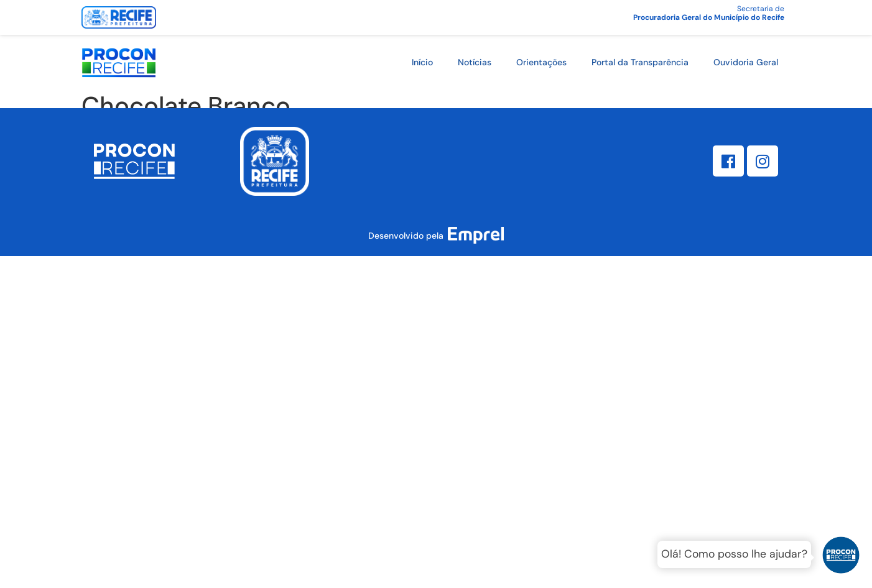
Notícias (475, 62)
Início (422, 62)
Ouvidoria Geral (746, 62)
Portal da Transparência (640, 62)
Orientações (541, 62)
